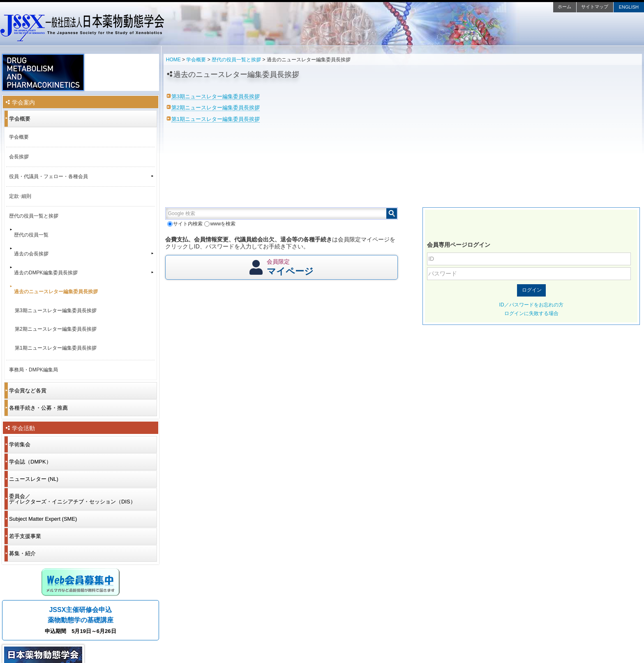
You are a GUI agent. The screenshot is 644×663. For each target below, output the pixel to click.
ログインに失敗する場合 (531, 313)
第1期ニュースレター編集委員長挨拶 (216, 119)
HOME (173, 60)
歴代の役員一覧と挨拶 (236, 60)
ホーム (564, 7)
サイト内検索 (185, 224)
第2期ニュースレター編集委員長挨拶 (216, 108)
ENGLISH (629, 7)
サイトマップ (595, 7)
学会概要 (196, 60)
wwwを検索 (220, 224)
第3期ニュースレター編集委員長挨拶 (216, 96)
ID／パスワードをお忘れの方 (531, 305)
